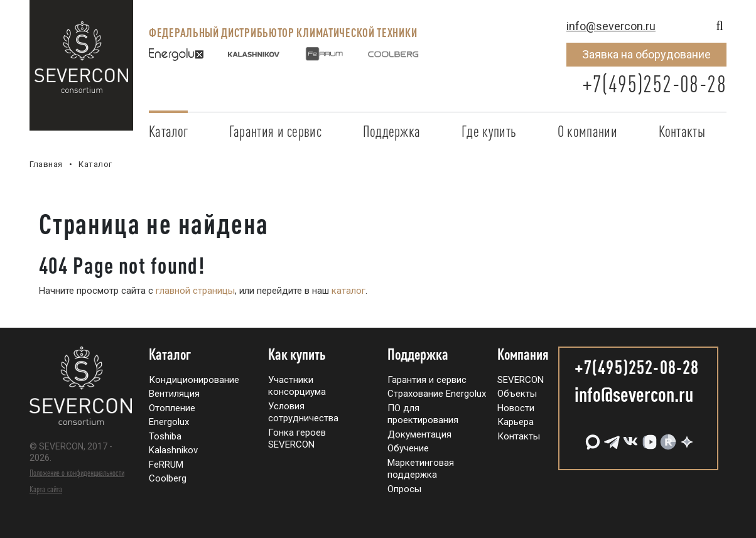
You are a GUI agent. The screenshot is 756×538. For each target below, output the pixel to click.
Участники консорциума (297, 386)
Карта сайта (46, 489)
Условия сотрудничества (303, 412)
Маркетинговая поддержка (421, 469)
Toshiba (165, 436)
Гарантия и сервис (275, 131)
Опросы (404, 489)
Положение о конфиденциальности (77, 473)
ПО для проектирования (423, 414)
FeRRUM (166, 465)
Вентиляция (174, 394)
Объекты (517, 394)
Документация (419, 434)
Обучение (408, 448)
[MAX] (591, 437)
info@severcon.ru (611, 26)
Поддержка (392, 131)
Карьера (516, 422)
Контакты (682, 131)
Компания (523, 355)
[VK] (629, 437)
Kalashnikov (173, 450)
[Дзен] (686, 437)
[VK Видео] (648, 437)
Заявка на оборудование (646, 54)
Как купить (297, 355)
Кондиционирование (194, 380)
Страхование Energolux (437, 394)
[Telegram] (610, 437)
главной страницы (195, 291)
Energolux (169, 422)
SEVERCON (521, 380)
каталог (348, 291)
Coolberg (168, 478)
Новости (516, 408)
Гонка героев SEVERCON (297, 439)
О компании (587, 131)
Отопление (172, 408)
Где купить (489, 131)
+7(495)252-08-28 (654, 84)
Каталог (168, 131)
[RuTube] (667, 437)
